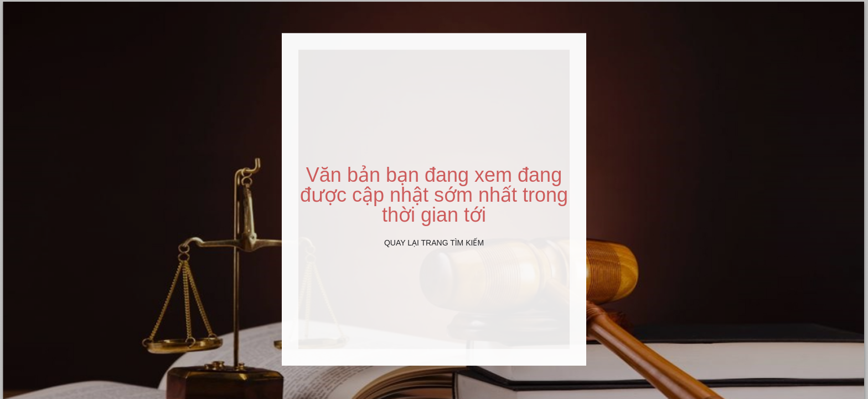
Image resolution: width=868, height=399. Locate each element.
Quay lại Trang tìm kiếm (434, 243)
